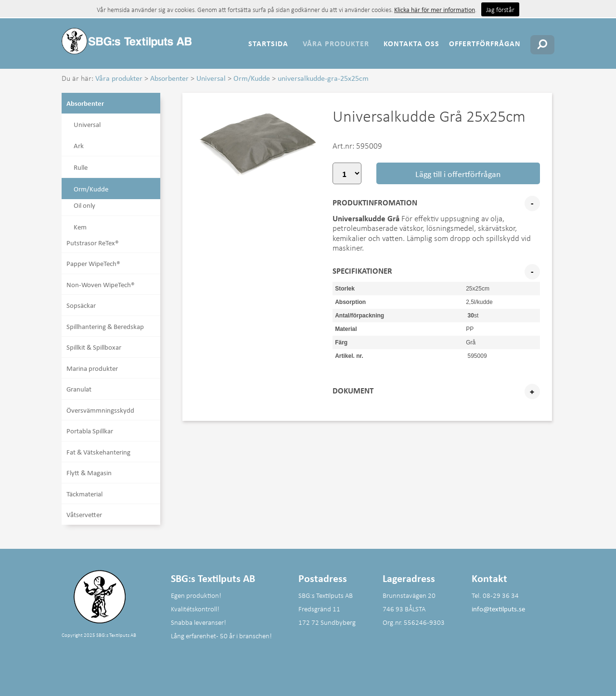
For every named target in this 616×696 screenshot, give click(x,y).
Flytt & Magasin (89, 472)
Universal (211, 78)
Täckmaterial (84, 494)
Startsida (268, 43)
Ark (79, 145)
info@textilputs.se (498, 608)
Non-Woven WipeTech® (101, 284)
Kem (80, 227)
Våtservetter (84, 514)
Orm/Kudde (252, 78)
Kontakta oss (411, 43)
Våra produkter (336, 43)
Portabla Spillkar (90, 430)
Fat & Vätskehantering (98, 452)
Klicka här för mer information (435, 9)
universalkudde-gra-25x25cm (323, 78)
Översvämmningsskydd (100, 410)
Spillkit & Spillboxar (94, 347)
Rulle (81, 167)
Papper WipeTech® (93, 263)
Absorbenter (169, 78)
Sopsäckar (81, 305)
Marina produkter (92, 368)
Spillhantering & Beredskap (105, 326)
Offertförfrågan (485, 43)
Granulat (79, 389)
